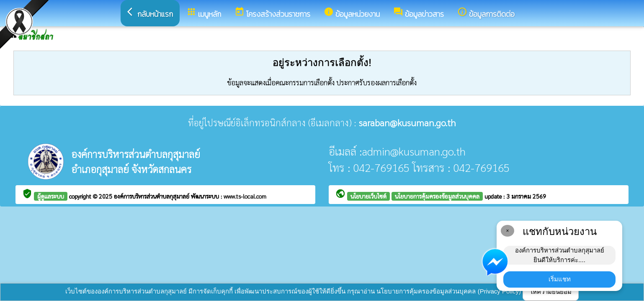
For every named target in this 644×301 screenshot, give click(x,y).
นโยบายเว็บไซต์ (368, 196)
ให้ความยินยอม (551, 292)
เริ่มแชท (560, 279)
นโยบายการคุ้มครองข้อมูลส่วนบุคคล (437, 196)
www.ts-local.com (245, 196)
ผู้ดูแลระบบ (51, 196)
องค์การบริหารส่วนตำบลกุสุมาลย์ (152, 196)
